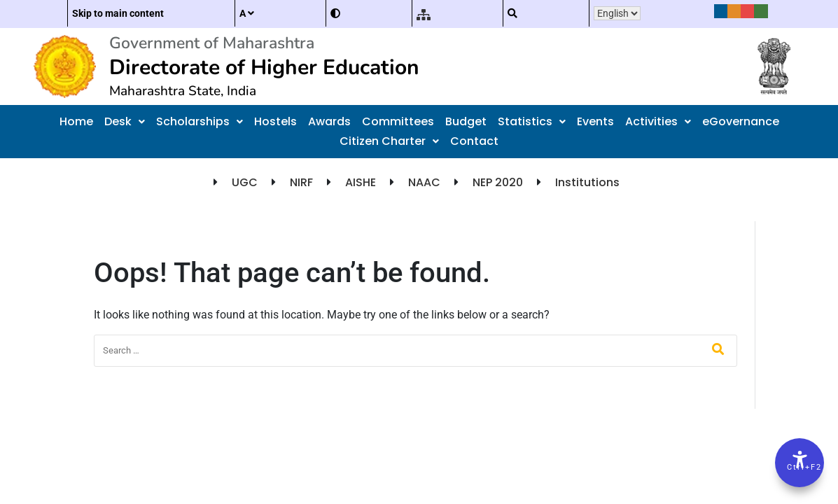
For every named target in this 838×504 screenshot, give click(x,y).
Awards (329, 121)
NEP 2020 (498, 182)
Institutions (587, 182)
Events (595, 121)
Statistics (532, 121)
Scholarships (200, 121)
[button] (125, 122)
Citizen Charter (389, 141)
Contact (474, 141)
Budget (466, 121)
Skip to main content (118, 13)
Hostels (275, 121)
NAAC (424, 182)
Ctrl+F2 (800, 467)
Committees (398, 121)
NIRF (301, 182)
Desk (125, 121)
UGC (245, 182)
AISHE (361, 182)
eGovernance (741, 121)
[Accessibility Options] (799, 463)
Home (76, 121)
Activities (658, 121)
